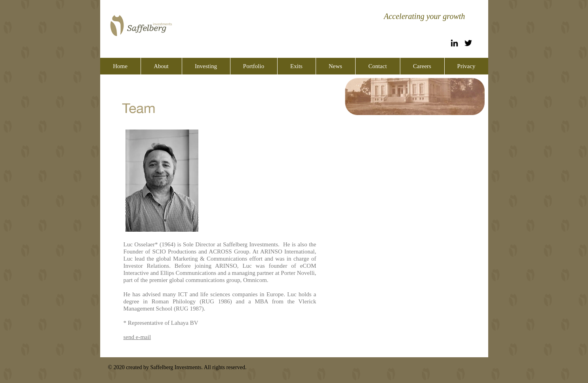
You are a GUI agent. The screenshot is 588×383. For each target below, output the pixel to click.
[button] (161, 66)
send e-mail (137, 337)
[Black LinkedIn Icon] (454, 43)
